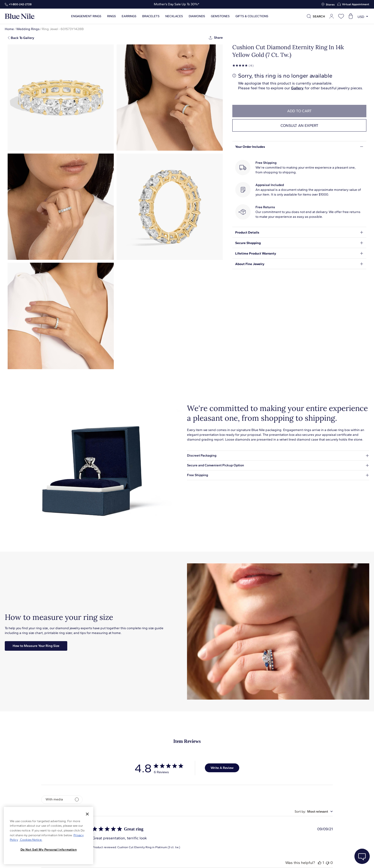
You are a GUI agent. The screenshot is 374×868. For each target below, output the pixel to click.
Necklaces (174, 16)
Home (9, 29)
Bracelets (151, 16)
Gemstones (220, 16)
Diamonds (197, 16)
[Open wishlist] (341, 16)
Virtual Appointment (356, 4)
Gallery (297, 88)
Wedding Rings (28, 29)
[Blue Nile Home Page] (20, 16)
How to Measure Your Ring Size (36, 646)
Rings (112, 16)
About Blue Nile (133, 859)
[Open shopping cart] (351, 16)
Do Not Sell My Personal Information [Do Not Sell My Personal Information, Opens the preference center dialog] (49, 849)
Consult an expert (299, 125)
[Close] (87, 814)
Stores (330, 5)
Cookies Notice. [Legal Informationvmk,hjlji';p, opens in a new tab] (31, 840)
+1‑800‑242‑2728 (20, 4)
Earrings (129, 16)
